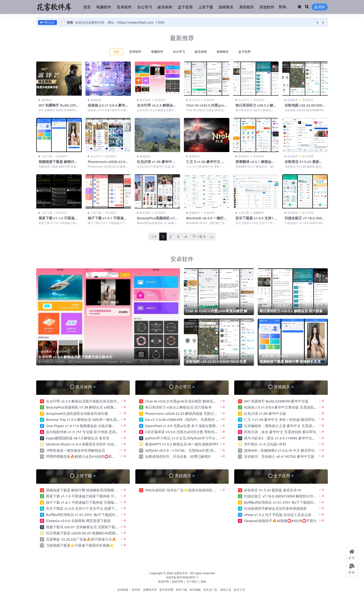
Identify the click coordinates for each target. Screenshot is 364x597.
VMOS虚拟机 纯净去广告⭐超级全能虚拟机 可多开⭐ (187, 490)
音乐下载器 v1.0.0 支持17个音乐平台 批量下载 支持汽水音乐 (93, 508)
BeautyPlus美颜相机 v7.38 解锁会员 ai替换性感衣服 (87, 407)
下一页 (199, 236)
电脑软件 (157, 52)
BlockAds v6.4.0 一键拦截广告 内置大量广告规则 (206, 220)
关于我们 (192, 581)
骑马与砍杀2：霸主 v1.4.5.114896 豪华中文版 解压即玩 (287, 438)
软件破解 (195, 589)
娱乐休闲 (201, 52)
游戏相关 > (284, 386)
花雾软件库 (181, 573)
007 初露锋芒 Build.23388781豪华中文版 (58, 107)
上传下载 (47, 156)
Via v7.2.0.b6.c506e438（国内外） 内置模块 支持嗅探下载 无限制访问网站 (203, 419)
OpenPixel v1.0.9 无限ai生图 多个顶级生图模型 (182, 425)
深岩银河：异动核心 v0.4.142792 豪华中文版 (279, 456)
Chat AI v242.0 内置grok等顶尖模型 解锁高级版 (206, 107)
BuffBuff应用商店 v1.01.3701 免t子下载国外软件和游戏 (90, 514)
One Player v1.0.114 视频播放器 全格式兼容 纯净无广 (88, 425)
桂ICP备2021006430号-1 (182, 577)
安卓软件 (135, 52)
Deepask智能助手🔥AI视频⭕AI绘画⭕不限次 (280, 520)
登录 (320, 7)
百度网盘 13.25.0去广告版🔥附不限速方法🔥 (81, 539)
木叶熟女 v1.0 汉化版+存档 (265, 444)
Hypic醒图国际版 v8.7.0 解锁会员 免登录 (78, 438)
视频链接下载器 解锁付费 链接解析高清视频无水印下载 (292, 363)
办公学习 (179, 52)
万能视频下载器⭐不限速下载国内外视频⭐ (81, 545)
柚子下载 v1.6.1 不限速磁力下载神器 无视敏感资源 (108, 220)
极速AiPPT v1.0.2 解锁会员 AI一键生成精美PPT (182, 444)
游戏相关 (223, 52)
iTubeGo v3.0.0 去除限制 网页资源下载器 (78, 520)
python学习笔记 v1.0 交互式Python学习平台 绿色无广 (188, 438)
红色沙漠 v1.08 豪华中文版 (156, 163)
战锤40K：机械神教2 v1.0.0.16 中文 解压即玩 (279, 450)
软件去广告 (210, 589)
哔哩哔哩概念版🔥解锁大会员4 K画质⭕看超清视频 (86, 456)
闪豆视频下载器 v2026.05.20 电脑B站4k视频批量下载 (88, 532)
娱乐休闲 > (86, 386)
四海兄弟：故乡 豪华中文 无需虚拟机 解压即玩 (280, 431)
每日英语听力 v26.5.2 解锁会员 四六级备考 (254, 107)
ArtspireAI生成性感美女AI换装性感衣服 (77, 413)
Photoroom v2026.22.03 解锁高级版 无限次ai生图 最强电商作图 (195, 413)
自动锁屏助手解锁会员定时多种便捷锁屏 (275, 508)
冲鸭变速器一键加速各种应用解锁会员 (76, 450)
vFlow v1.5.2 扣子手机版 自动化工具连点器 (278, 514)
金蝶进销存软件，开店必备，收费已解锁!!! (178, 456)
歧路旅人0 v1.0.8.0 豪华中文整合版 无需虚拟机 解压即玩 (288, 407)
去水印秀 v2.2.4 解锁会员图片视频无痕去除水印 (157, 107)
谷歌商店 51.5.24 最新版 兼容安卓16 (304, 163)
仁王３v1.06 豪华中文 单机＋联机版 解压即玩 (205, 163)
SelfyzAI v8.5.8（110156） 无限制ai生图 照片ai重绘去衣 (189, 450)
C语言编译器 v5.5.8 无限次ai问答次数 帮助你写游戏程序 (189, 431)
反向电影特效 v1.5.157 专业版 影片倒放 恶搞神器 (84, 431)
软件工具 (239, 589)
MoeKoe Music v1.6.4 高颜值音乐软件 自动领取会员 (87, 444)
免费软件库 (150, 589)
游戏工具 (226, 589)
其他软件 (293, 100)
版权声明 (178, 581)
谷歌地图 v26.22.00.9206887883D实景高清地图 (305, 107)
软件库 (136, 589)
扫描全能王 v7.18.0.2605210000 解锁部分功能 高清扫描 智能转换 (295, 496)
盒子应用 (244, 52)
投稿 (203, 581)
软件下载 (182, 589)
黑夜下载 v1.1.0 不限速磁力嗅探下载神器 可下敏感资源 (89, 496)
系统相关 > (185, 475)
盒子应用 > (284, 475)
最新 (117, 52)
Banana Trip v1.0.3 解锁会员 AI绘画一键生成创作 (85, 419)
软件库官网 (166, 589)
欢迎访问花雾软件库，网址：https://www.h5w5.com (114, 22)
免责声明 (163, 581)
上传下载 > (86, 475)
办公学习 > (185, 386)
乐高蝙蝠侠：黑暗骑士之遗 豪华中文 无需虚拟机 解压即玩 (290, 425)
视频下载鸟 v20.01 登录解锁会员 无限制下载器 (82, 526)
